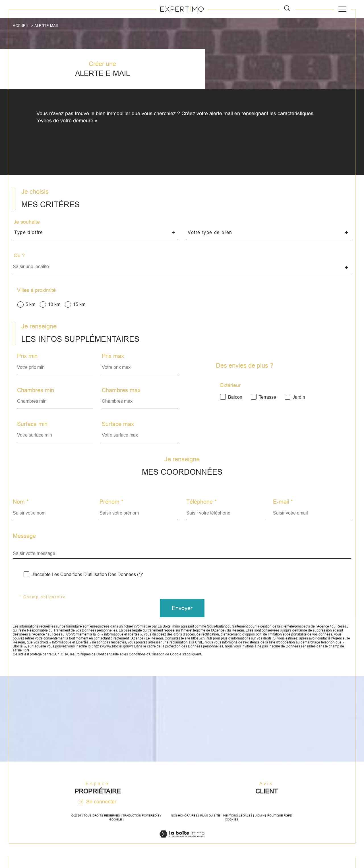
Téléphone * (201, 508)
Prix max (113, 360)
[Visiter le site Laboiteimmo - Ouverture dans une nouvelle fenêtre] (182, 850)
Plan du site (210, 826)
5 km (31, 307)
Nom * (21, 508)
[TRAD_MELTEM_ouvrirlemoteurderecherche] (287, 9)
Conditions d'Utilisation (157, 664)
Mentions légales (238, 826)
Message (25, 542)
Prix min (28, 360)
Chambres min (36, 394)
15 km (80, 307)
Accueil (21, 26)
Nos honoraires (184, 826)
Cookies (232, 830)
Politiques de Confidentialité (104, 664)
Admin (260, 826)
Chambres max (121, 394)
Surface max (118, 428)
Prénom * (112, 508)
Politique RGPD (280, 826)
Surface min (33, 428)
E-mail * (283, 508)
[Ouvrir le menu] (343, 9)
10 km (55, 307)
